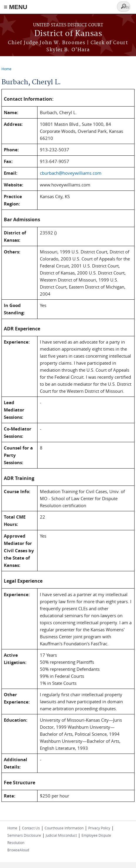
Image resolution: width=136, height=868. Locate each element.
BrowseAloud (18, 850)
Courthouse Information (64, 828)
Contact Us (31, 828)
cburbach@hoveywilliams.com (71, 173)
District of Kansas (68, 34)
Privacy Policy (99, 828)
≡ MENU (16, 7)
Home (6, 69)
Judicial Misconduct (61, 835)
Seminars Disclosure (24, 835)
